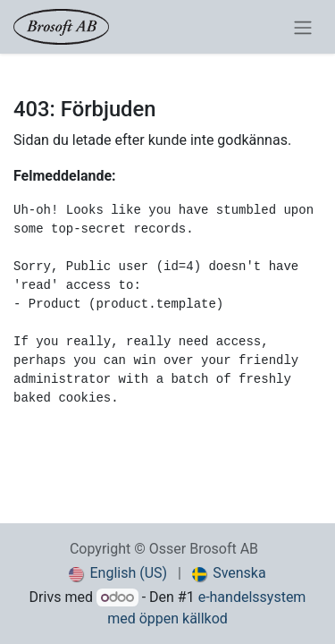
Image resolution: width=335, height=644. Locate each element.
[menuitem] (118, 573)
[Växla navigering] (303, 27)
